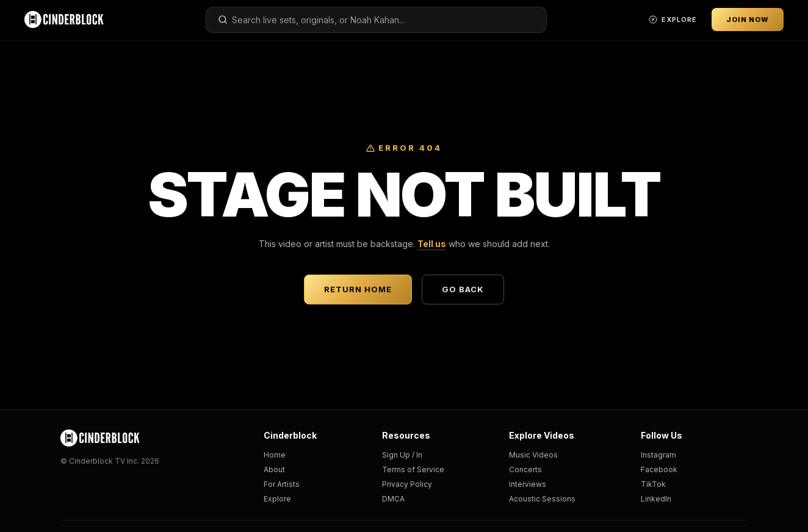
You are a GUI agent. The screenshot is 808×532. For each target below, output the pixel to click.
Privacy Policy (407, 484)
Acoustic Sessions (542, 499)
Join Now (748, 20)
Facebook (659, 469)
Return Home (358, 289)
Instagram (658, 455)
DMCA (393, 499)
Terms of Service (413, 469)
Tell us (432, 244)
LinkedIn (656, 499)
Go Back (463, 289)
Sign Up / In (402, 455)
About (274, 469)
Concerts (525, 469)
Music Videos (533, 455)
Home (275, 455)
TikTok (653, 484)
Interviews (528, 484)
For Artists (282, 484)
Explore (277, 499)
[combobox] (377, 20)
